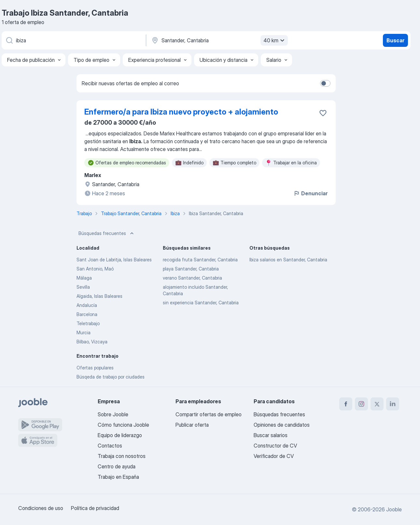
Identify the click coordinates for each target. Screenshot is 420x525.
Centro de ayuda (117, 466)
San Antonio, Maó (95, 269)
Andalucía (87, 305)
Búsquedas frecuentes (107, 233)
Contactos (110, 446)
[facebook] (346, 404)
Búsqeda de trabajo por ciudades (111, 377)
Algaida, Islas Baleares (99, 296)
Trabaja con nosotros (122, 456)
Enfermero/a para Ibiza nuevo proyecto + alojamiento (181, 112)
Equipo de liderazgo (120, 435)
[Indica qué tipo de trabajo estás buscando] (73, 40)
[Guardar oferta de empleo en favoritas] (323, 113)
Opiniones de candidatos (282, 425)
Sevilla (83, 287)
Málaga (84, 278)
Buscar (395, 40)
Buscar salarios (271, 435)
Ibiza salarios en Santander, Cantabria (288, 260)
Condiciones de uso (41, 508)
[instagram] (361, 404)
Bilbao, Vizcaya (92, 342)
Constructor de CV (275, 446)
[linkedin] (393, 404)
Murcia (84, 332)
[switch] (325, 83)
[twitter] (377, 404)
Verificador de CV (274, 456)
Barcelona (87, 314)
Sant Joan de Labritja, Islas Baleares (114, 260)
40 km (275, 40)
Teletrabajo (88, 323)
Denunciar (310, 193)
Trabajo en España (118, 477)
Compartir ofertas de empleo (209, 414)
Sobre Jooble (113, 414)
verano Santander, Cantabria (192, 278)
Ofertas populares (95, 368)
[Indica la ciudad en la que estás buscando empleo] (219, 40)
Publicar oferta (192, 425)
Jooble (394, 509)
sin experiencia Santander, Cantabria (201, 303)
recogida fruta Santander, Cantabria (200, 260)
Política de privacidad (95, 508)
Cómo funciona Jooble (123, 425)
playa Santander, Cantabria (191, 269)
